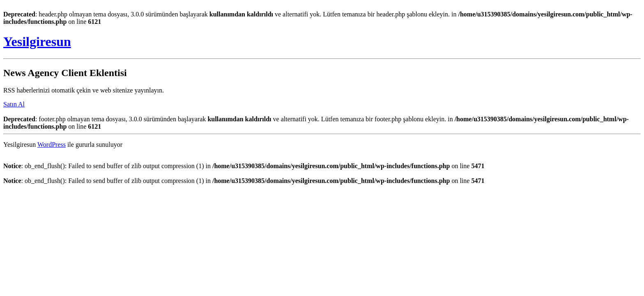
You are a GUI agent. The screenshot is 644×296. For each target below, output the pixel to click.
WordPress (52, 145)
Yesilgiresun (37, 42)
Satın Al (14, 104)
